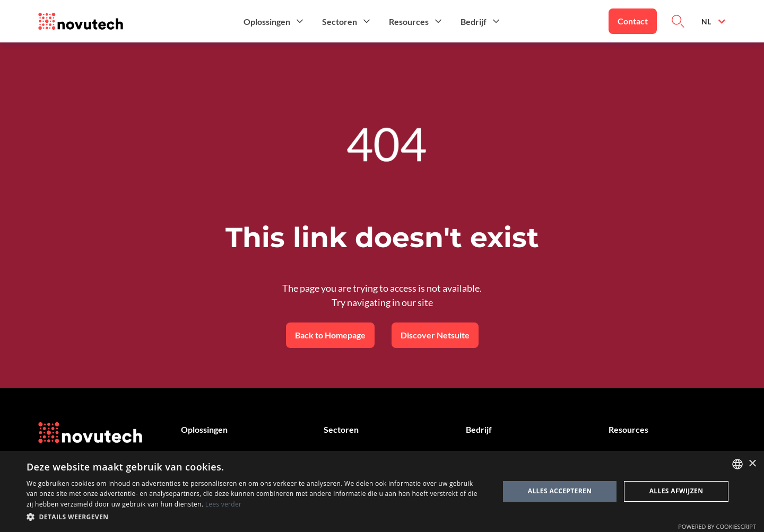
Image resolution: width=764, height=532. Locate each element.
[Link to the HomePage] (81, 21)
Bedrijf (479, 429)
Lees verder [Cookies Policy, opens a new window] (224, 504)
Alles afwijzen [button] (676, 491)
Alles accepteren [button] (560, 491)
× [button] (752, 464)
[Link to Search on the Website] (678, 21)
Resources (628, 429)
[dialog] (382, 491)
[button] (274, 21)
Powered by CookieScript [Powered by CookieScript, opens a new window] (717, 526)
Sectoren (341, 429)
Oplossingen (204, 429)
